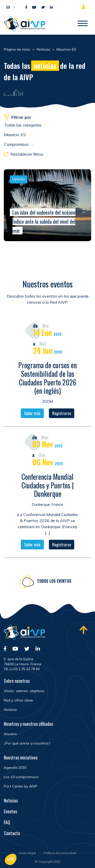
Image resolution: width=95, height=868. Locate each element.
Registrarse (62, 415)
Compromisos (17, 144)
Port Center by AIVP (21, 786)
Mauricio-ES (15, 135)
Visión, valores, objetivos (24, 691)
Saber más (32, 415)
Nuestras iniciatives (21, 757)
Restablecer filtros (24, 154)
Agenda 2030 (15, 768)
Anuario (10, 734)
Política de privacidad (60, 853)
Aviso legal (27, 853)
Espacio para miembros (84, 7)
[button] (9, 7)
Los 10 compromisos (21, 777)
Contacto (12, 833)
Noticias (11, 800)
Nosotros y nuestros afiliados (28, 724)
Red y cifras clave (18, 700)
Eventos (10, 811)
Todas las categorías (23, 125)
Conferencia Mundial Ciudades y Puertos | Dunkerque (48, 487)
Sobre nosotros (17, 681)
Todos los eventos (54, 583)
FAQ (7, 822)
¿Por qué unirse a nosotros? (27, 743)
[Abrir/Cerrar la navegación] (83, 24)
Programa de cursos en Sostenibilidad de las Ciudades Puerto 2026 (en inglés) (48, 380)
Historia (10, 710)
